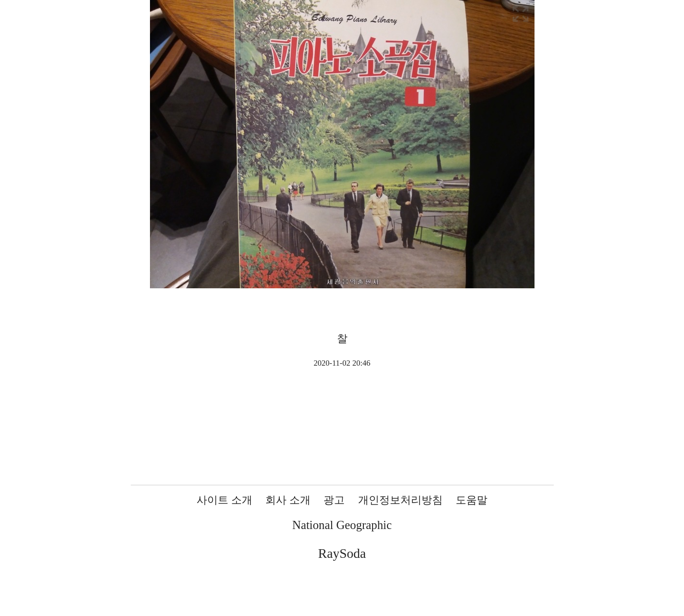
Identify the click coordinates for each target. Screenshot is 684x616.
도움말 (472, 500)
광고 (334, 500)
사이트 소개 (224, 500)
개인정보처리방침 (400, 500)
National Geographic (342, 525)
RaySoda (342, 553)
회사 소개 (288, 500)
